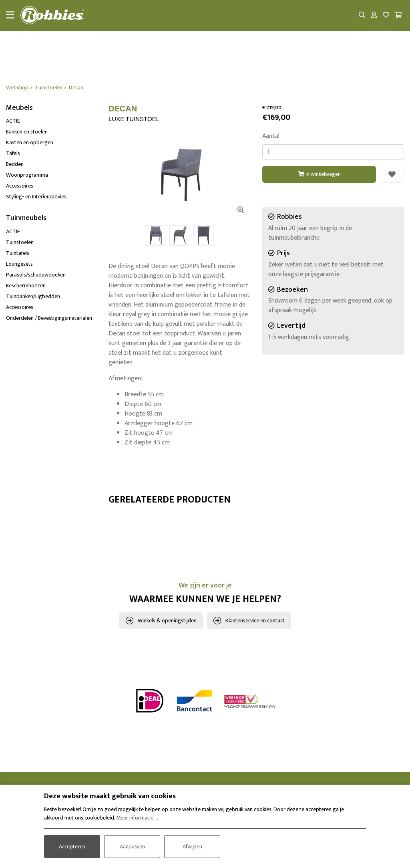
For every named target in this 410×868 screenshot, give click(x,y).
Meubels (19, 108)
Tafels (13, 154)
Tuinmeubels (26, 218)
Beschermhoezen (26, 286)
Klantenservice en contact (255, 621)
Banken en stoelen (27, 132)
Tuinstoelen (20, 242)
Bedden (15, 165)
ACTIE (13, 121)
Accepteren (72, 847)
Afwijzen (192, 847)
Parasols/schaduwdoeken (36, 275)
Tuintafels (18, 253)
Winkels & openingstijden (167, 621)
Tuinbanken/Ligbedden (33, 296)
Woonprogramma (27, 175)
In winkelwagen (319, 175)
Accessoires (20, 186)
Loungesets (19, 264)
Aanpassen (132, 847)
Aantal (271, 137)
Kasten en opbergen (30, 143)
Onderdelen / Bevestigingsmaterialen (49, 318)
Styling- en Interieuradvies (36, 197)
